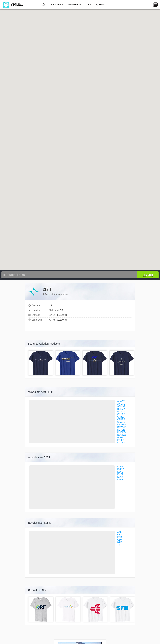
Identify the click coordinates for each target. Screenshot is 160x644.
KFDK (120, 480)
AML (120, 532)
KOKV (121, 467)
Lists (89, 5)
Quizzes (100, 5)
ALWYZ (121, 401)
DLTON (121, 430)
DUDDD (122, 432)
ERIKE (121, 440)
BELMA (121, 409)
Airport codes (56, 5)
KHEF (120, 474)
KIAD (120, 477)
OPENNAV (13, 5)
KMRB (121, 469)
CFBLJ (121, 417)
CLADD (121, 422)
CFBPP (121, 419)
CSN (120, 535)
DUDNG (122, 435)
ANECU (121, 404)
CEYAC (121, 414)
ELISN (121, 438)
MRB (120, 542)
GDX (120, 540)
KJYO (120, 472)
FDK (120, 537)
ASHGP (121, 406)
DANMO (122, 425)
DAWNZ (122, 427)
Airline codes (75, 5)
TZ (119, 545)
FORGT (121, 443)
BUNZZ (121, 412)
